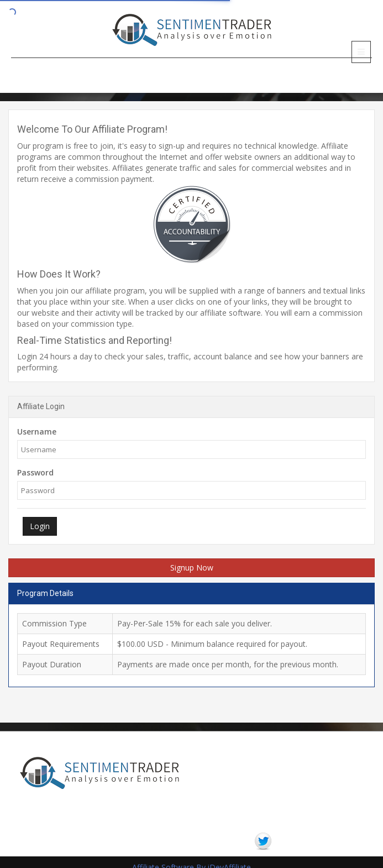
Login (40, 526)
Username (37, 432)
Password (35, 472)
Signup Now (192, 568)
